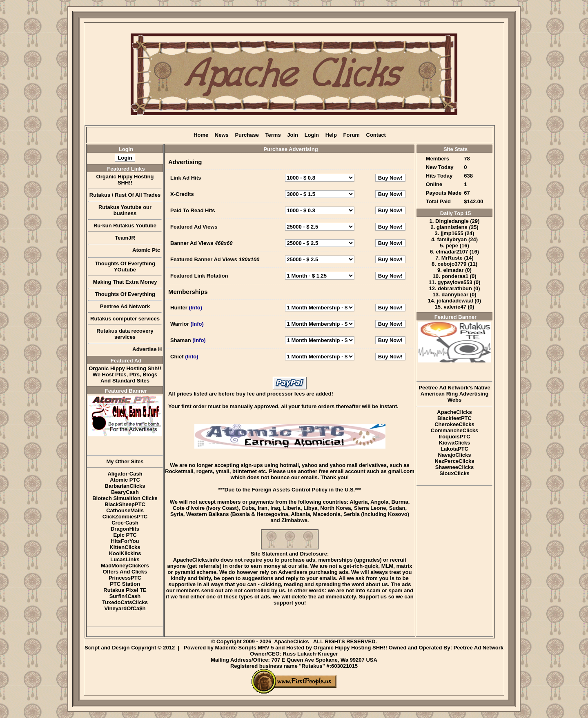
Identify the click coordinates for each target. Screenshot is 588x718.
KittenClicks (125, 547)
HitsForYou (125, 541)
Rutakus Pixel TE (125, 590)
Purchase (247, 135)
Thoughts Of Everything (125, 294)
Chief (177, 357)
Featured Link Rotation (199, 276)
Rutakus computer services (125, 319)
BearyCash (125, 492)
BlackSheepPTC (125, 504)
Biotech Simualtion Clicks (125, 498)
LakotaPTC (454, 449)
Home (201, 135)
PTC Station (125, 584)
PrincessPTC (125, 578)
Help (331, 135)
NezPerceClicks (455, 461)
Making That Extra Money (125, 282)
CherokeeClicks (454, 424)
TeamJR (125, 238)
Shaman (181, 340)
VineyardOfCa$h (125, 608)
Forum (351, 135)
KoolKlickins (125, 553)
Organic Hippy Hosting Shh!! (125, 368)
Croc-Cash (125, 523)
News (222, 135)
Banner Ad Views (192, 243)
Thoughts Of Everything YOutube (125, 267)
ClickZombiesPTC (125, 517)
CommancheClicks (454, 430)
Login (312, 135)
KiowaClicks (455, 443)
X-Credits (182, 194)
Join (293, 135)
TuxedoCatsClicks (125, 602)
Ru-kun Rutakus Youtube (125, 226)
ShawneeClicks (455, 467)
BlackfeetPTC (454, 418)
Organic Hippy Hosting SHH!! (125, 180)
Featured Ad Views (194, 227)
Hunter (179, 308)
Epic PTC (125, 535)
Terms (273, 135)
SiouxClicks (454, 473)
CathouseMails (125, 510)
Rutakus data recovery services (125, 334)
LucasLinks (125, 559)
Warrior (180, 324)
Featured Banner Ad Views (204, 259)
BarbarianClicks (125, 486)
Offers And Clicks (125, 572)
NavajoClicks (455, 455)
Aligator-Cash (125, 474)
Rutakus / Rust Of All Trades (125, 195)
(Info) (196, 308)
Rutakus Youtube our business (125, 210)
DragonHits (125, 529)
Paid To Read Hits (193, 210)
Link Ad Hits (186, 178)
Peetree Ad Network (125, 306)
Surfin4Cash (125, 596)
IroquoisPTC (454, 437)
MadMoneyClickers (125, 566)
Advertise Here (158, 349)
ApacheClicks (454, 412)
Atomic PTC (125, 480)
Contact (376, 135)
